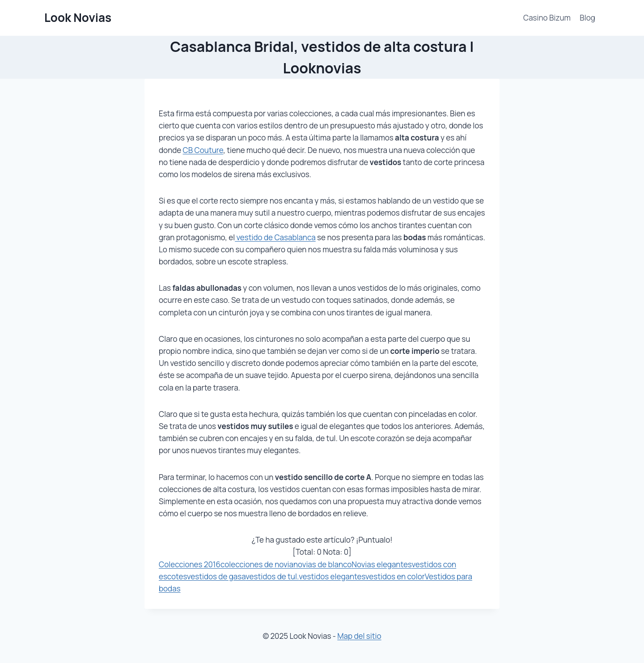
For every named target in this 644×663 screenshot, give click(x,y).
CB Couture (203, 150)
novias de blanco (322, 564)
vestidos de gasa (216, 576)
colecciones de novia (257, 564)
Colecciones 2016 (190, 564)
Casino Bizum (547, 18)
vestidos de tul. (272, 576)
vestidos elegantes (332, 576)
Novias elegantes (381, 564)
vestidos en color (395, 576)
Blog (587, 18)
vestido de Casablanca (275, 237)
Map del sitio (359, 636)
